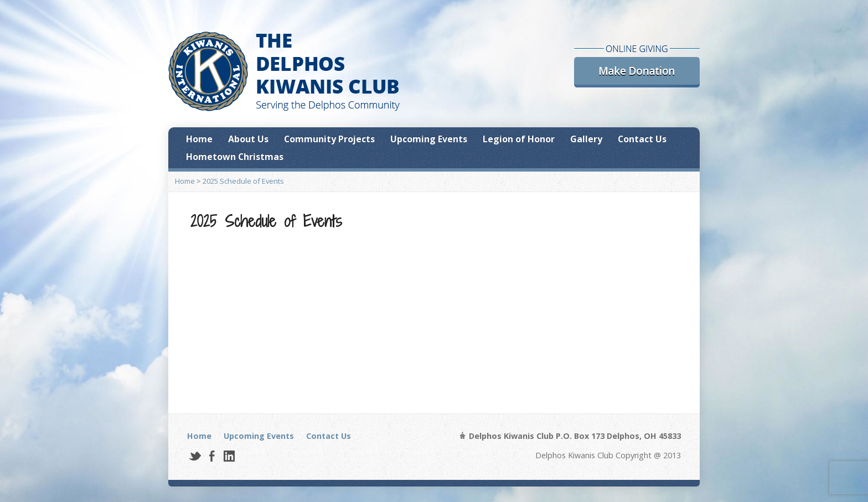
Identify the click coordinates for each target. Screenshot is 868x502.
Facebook (212, 456)
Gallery (586, 139)
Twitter (195, 456)
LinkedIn (229, 456)
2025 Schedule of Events (243, 181)
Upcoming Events (429, 139)
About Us (248, 139)
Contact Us (642, 139)
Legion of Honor (519, 139)
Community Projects (329, 139)
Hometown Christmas (235, 157)
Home (199, 139)
